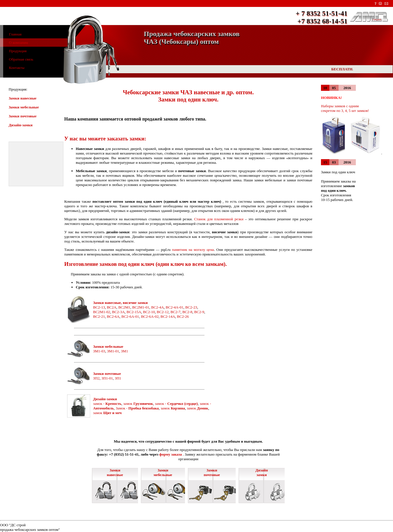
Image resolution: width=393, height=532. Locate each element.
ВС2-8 (187, 312)
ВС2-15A (134, 312)
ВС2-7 (176, 312)
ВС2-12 (163, 312)
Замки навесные (23, 98)
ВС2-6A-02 (150, 316)
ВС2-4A (158, 307)
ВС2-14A (168, 316)
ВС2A (112, 307)
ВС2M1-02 (102, 312)
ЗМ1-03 (99, 351)
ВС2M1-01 (141, 307)
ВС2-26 (183, 316)
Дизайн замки (262, 472)
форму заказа (171, 454)
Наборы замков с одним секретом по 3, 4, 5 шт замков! (345, 108)
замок (138, 404)
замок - (107, 404)
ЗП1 (118, 378)
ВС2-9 (199, 312)
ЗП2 (96, 378)
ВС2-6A (113, 316)
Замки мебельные (24, 107)
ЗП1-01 (107, 378)
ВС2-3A (118, 312)
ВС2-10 (149, 312)
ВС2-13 (99, 307)
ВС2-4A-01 (174, 307)
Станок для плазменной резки (219, 219)
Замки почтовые (23, 116)
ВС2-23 (191, 307)
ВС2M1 (124, 307)
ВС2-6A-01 (130, 316)
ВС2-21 (99, 316)
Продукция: (18, 89)
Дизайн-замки (21, 125)
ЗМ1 (125, 351)
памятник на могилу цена (192, 250)
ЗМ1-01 (113, 351)
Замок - (137, 408)
